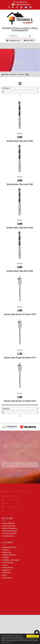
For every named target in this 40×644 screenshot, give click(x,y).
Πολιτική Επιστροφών (9, 531)
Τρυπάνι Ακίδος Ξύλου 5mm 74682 (20, 184)
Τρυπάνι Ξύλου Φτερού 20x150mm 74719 (20, 358)
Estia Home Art (7, 578)
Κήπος (4, 575)
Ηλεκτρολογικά (7, 567)
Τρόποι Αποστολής (8, 526)
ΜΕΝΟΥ (20, 46)
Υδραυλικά (6, 570)
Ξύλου (27, 74)
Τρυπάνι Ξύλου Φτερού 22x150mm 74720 (20, 401)
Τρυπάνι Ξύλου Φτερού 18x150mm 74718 (20, 314)
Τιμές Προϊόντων (8, 536)
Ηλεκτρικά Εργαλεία (9, 555)
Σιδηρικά (13, 74)
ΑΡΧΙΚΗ (5, 75)
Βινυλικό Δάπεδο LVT (9, 547)
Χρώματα (5, 550)
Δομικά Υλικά (7, 552)
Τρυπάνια (20, 74)
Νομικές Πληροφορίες (9, 528)
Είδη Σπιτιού (6, 572)
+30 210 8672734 (20, 2)
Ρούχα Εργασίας (8, 562)
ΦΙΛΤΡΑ (20, 84)
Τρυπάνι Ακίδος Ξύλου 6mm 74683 (20, 228)
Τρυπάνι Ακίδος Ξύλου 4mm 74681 (20, 141)
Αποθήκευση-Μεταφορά (10, 560)
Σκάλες (5, 565)
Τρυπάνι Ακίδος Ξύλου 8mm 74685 (20, 271)
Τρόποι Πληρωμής (8, 523)
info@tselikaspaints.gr (21, 4)
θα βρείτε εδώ (9, 642)
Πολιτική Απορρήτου (9, 533)
